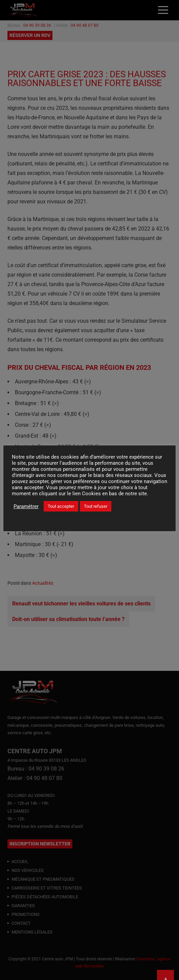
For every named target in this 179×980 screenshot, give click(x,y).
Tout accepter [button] (61, 506)
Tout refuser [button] (96, 506)
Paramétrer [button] (26, 506)
